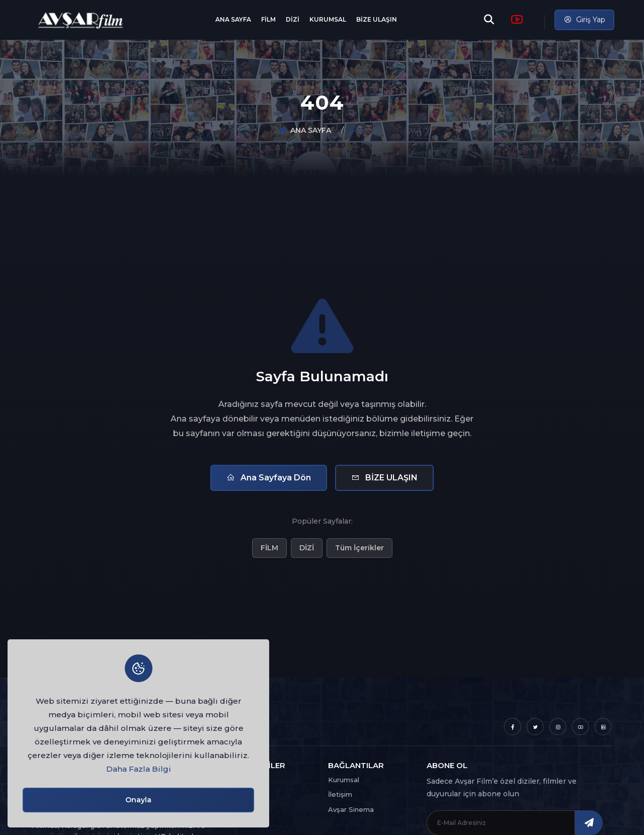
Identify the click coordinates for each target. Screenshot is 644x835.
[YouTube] (580, 727)
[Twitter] (535, 727)
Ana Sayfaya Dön (269, 478)
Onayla (138, 800)
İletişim (340, 794)
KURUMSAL (328, 19)
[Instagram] (558, 727)
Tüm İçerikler (359, 548)
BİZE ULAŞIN (377, 19)
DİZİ (293, 19)
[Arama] (489, 20)
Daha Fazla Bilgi (139, 769)
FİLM (268, 19)
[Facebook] (512, 727)
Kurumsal (344, 780)
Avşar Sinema (351, 809)
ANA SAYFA (233, 19)
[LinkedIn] (603, 727)
